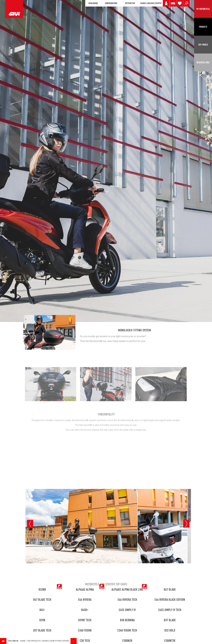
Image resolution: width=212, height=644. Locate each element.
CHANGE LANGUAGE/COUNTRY (151, 3)
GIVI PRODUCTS (34, 641)
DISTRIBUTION (130, 3)
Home (23, 641)
